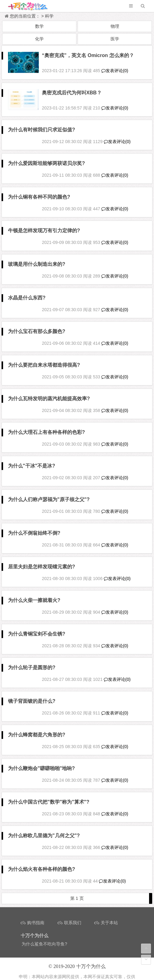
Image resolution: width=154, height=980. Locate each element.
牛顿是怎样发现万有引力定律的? (44, 223)
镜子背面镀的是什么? (32, 694)
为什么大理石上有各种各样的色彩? (47, 425)
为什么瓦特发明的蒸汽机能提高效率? (49, 391)
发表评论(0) (115, 67)
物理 (115, 26)
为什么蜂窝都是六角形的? (37, 728)
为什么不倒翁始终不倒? (34, 526)
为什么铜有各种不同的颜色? (39, 190)
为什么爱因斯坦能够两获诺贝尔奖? (47, 156)
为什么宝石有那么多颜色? (37, 324)
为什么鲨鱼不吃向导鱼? (44, 937)
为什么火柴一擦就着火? (34, 593)
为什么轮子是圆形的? (32, 660)
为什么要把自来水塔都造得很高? (44, 358)
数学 (39, 26)
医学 (115, 39)
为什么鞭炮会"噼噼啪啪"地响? (41, 761)
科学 (49, 16)
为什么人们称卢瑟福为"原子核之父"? (49, 492)
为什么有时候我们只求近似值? (42, 123)
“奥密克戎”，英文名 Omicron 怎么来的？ (88, 55)
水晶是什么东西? (27, 291)
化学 (39, 39)
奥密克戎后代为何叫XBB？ (72, 89)
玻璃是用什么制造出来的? (37, 257)
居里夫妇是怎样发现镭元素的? (42, 560)
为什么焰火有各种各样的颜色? (42, 862)
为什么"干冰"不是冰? (32, 459)
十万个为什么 (91, 959)
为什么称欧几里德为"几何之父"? (44, 828)
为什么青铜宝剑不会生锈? (37, 627)
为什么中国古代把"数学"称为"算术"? (49, 795)
